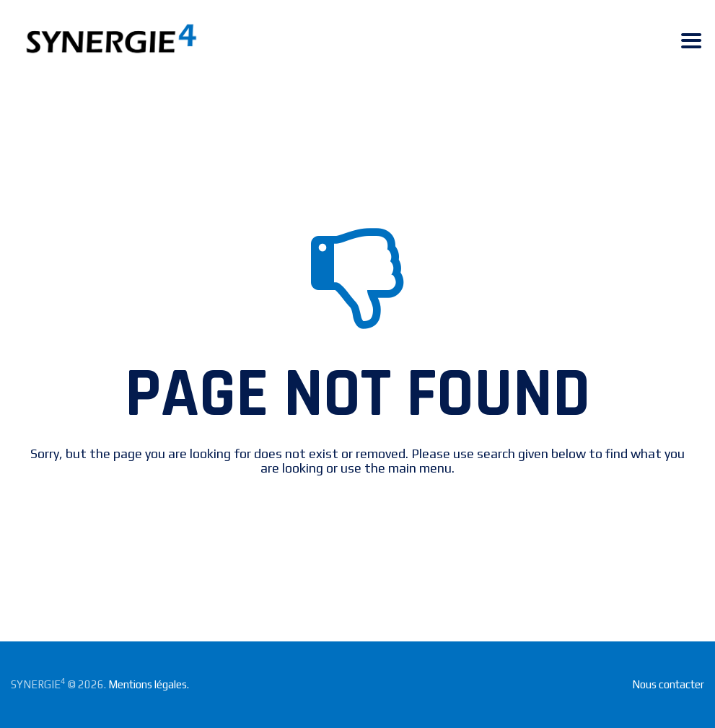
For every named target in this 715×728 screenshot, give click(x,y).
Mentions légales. (149, 684)
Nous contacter (668, 684)
